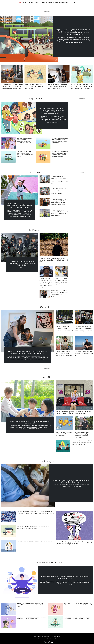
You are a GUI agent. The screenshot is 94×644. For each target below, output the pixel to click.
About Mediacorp (35, 638)
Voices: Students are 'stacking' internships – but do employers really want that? (34, 86)
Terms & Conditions (43, 638)
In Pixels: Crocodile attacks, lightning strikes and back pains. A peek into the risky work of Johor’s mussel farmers (46, 282)
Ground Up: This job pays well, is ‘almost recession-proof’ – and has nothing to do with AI (58, 86)
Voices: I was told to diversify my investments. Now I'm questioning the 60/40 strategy (64, 434)
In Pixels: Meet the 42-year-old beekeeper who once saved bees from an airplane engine (59, 292)
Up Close (31, 8)
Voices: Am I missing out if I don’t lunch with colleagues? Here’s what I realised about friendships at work (82, 443)
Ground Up (44, 8)
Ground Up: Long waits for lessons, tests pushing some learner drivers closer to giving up (64, 328)
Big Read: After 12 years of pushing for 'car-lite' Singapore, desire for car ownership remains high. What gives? (73, 32)
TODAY (19, 8)
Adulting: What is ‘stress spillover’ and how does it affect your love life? (36, 541)
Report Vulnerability (58, 638)
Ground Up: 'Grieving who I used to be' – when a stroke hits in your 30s (84, 353)
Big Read (25, 8)
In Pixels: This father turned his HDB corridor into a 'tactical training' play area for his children (22, 263)
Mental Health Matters (65, 8)
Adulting (55, 8)
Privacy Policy (51, 638)
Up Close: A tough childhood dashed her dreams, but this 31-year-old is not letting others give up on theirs (12, 86)
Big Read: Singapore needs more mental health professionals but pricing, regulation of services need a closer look (25, 141)
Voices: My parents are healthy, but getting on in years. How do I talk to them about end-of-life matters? (82, 86)
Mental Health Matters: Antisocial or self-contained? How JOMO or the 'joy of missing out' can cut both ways (31, 605)
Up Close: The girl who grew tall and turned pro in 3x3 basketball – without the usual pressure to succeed (19, 206)
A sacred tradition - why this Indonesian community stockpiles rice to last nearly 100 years (54, 260)
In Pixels (37, 8)
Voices (50, 8)
